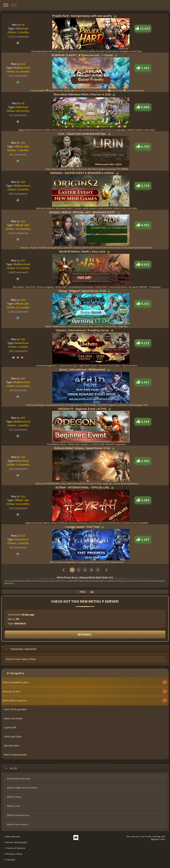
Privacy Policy (14, 854)
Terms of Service (16, 848)
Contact (11, 860)
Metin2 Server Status (17, 824)
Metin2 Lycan (13, 806)
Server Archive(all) (17, 842)
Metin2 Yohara (14, 797)
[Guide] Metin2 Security (19, 779)
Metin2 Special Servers (18, 815)
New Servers (13, 837)
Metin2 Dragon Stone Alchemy (22, 788)
